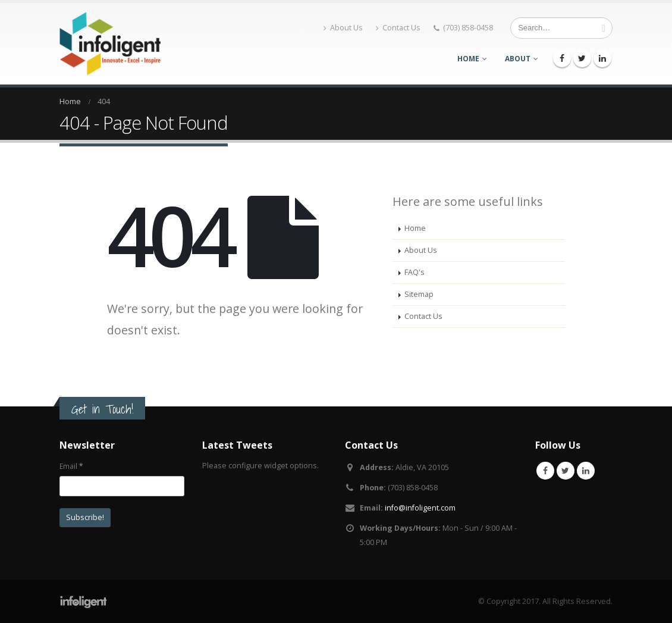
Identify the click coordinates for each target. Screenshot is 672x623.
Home (468, 59)
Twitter (566, 471)
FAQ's (414, 272)
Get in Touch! (102, 409)
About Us (343, 28)
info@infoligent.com (420, 508)
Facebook (545, 471)
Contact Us (398, 28)
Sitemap (419, 294)
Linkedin (586, 471)
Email (71, 466)
